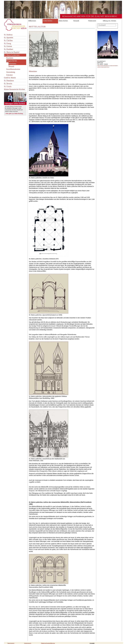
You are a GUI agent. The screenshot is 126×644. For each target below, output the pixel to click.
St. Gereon (8, 46)
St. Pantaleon (9, 81)
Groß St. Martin (10, 78)
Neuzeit (11, 66)
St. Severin (8, 84)
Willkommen (32, 21)
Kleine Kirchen (63, 21)
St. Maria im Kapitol (12, 52)
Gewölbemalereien (13, 69)
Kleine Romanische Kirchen (14, 89)
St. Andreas (8, 35)
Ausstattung (11, 72)
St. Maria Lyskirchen (12, 55)
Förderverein (92, 21)
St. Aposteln (9, 38)
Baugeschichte (12, 61)
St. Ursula (8, 86)
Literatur (9, 75)
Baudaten (10, 58)
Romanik (76, 21)
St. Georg (8, 43)
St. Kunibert (9, 49)
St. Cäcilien (8, 40)
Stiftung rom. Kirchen (109, 21)
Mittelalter (12, 64)
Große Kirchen (48, 21)
